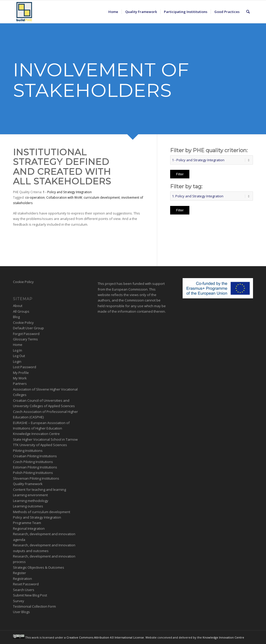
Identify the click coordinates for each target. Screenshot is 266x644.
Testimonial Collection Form (34, 606)
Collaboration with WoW (64, 197)
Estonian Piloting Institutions (35, 467)
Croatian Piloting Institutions (35, 456)
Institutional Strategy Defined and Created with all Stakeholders (62, 167)
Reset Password (26, 584)
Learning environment (30, 495)
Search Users (24, 590)
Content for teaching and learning (39, 489)
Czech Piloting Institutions (33, 462)
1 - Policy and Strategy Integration (67, 192)
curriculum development (102, 197)
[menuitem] (113, 12)
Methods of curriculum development (42, 512)
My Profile (21, 373)
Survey (19, 601)
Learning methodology (31, 501)
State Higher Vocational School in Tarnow (45, 439)
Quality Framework (28, 484)
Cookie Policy (23, 282)
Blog (16, 317)
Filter (180, 174)
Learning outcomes (28, 506)
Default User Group (28, 328)
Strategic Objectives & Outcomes (39, 567)
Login (17, 361)
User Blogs (21, 612)
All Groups (21, 311)
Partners (20, 384)
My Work (20, 378)
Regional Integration (29, 528)
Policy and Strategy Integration (37, 517)
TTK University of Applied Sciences (40, 445)
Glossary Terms (25, 339)
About (18, 306)
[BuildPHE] (24, 12)
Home (18, 345)
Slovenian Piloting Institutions (36, 478)
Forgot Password (26, 334)
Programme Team (27, 523)
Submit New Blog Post (30, 595)
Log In (18, 350)
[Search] (248, 12)
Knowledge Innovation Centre (36, 434)
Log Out (19, 356)
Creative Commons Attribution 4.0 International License (105, 637)
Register (19, 573)
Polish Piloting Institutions (33, 473)
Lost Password (25, 367)
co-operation (35, 197)
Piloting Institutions (28, 451)
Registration (22, 579)
